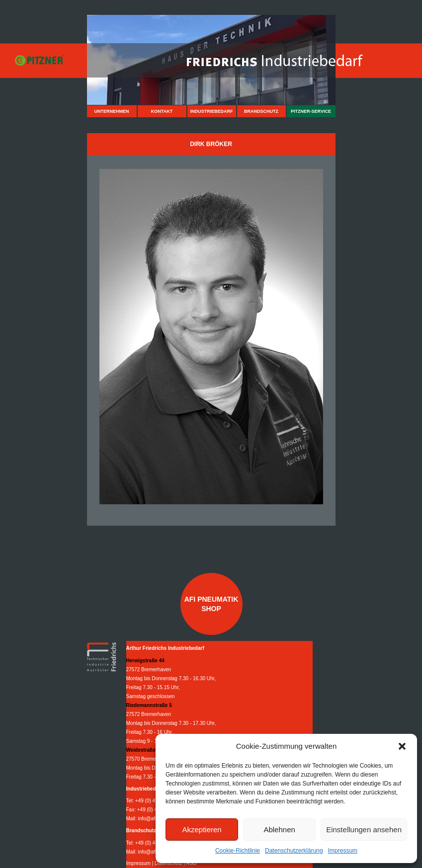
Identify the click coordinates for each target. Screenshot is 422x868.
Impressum (343, 851)
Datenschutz (169, 863)
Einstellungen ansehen (364, 829)
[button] (402, 746)
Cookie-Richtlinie (238, 851)
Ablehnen (279, 829)
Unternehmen (111, 111)
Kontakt (162, 111)
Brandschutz (261, 111)
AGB (191, 863)
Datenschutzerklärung (294, 851)
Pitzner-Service (311, 111)
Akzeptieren (202, 829)
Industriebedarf (211, 111)
